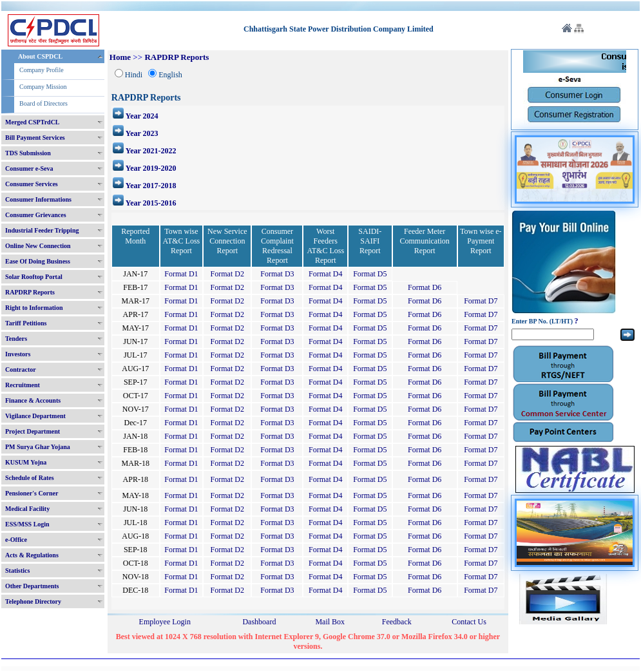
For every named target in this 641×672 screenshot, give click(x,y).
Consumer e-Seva (29, 168)
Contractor (21, 370)
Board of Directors (43, 103)
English (170, 75)
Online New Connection (38, 246)
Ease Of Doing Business (38, 261)
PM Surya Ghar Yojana (38, 447)
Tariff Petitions (26, 323)
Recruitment (23, 385)
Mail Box (330, 622)
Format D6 (425, 287)
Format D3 (277, 274)
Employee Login (165, 622)
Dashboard (259, 622)
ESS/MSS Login (27, 524)
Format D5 (370, 274)
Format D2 (227, 274)
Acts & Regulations (32, 555)
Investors (18, 354)
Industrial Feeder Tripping (42, 230)
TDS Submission (28, 153)
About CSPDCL (40, 56)
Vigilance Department (35, 416)
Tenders (16, 339)
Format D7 (481, 301)
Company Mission (43, 87)
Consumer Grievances (36, 215)
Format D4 (325, 274)
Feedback (397, 622)
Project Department (33, 431)
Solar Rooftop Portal (34, 277)
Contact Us (469, 622)
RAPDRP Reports (30, 292)
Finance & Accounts (33, 400)
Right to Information (34, 308)
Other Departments (32, 586)
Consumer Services (32, 184)
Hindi (134, 75)
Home (120, 57)
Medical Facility (27, 509)
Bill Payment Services (35, 138)
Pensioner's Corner (32, 493)
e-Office (16, 540)
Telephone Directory (33, 601)
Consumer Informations (38, 199)
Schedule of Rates (30, 478)
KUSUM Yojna (26, 462)
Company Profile (42, 70)
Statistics (17, 571)
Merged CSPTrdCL (33, 122)
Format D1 (181, 274)
